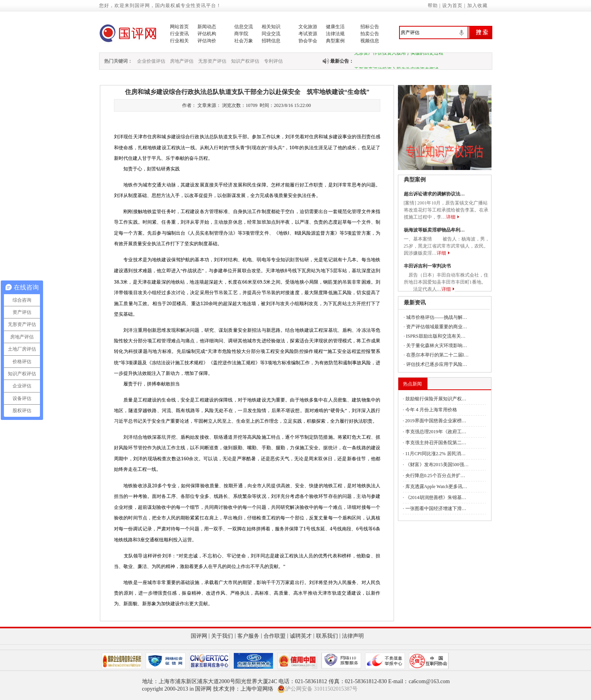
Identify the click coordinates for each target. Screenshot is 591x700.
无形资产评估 (212, 61)
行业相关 (179, 41)
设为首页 (452, 5)
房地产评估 (182, 61)
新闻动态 (207, 27)
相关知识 (271, 27)
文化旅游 (308, 27)
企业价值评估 (151, 61)
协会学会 (308, 41)
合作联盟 (275, 636)
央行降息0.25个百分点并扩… (435, 476)
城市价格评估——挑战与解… (437, 317)
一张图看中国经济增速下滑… (436, 508)
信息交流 (244, 27)
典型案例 (335, 41)
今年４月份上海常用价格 (431, 410)
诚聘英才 (301, 636)
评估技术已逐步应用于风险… (437, 364)
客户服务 (248, 636)
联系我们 (327, 636)
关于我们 (222, 636)
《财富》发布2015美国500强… (437, 465)
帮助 (433, 5)
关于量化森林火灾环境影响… (437, 345)
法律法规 (335, 34)
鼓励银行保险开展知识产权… (436, 399)
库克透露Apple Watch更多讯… (436, 487)
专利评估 (273, 61)
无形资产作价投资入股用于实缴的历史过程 (399, 54)
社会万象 (244, 41)
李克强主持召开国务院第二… (436, 443)
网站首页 (179, 27)
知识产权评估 (245, 61)
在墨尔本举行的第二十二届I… (437, 355)
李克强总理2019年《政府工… (436, 432)
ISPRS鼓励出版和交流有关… (436, 336)
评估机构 (207, 34)
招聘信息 (271, 41)
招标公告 (370, 27)
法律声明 (353, 636)
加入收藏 (477, 5)
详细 (451, 217)
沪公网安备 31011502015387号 (317, 689)
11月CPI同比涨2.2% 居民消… (436, 454)
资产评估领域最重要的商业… (437, 327)
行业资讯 (179, 34)
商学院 (241, 34)
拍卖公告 (370, 34)
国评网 (199, 636)
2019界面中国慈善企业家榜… (436, 421)
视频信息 (370, 41)
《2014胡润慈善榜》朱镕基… (436, 497)
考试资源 (308, 34)
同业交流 (271, 34)
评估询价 (207, 41)
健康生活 (335, 27)
